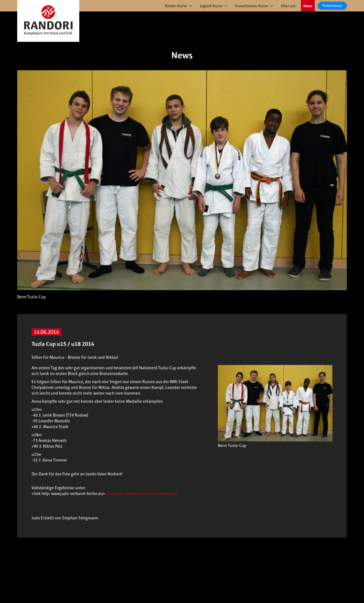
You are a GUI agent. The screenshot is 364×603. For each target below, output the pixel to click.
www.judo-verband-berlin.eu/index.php (141, 494)
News (308, 6)
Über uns (288, 6)
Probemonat (332, 6)
